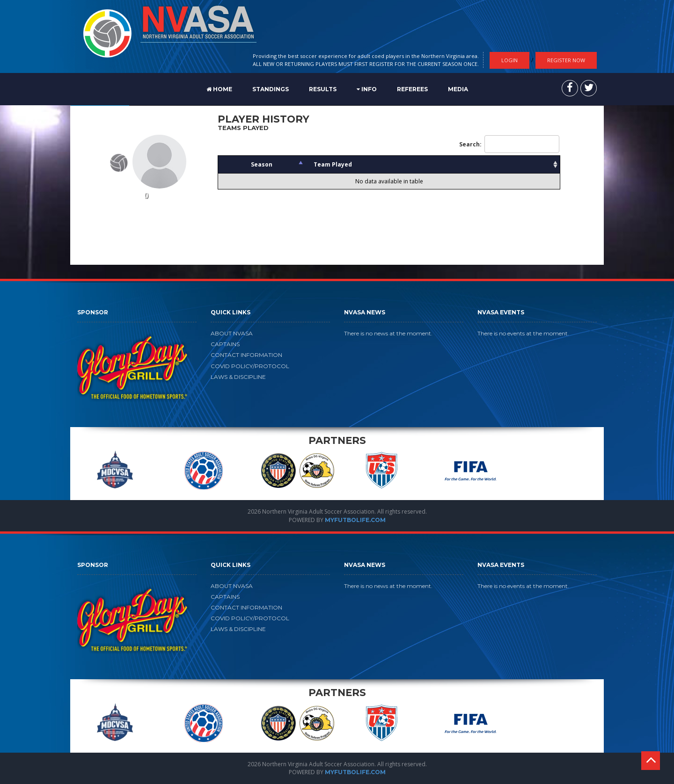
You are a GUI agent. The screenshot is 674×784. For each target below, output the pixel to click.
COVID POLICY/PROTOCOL (250, 366)
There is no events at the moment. (523, 333)
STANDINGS (271, 89)
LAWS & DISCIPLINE (238, 377)
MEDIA (458, 89)
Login (509, 60)
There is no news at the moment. (388, 333)
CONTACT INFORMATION (246, 355)
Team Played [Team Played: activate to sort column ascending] (333, 164)
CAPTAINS (225, 344)
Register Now (566, 60)
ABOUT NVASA (232, 333)
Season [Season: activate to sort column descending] (262, 164)
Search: (509, 144)
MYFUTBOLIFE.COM (355, 520)
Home (219, 89)
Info (367, 89)
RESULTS (323, 89)
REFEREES (412, 89)
